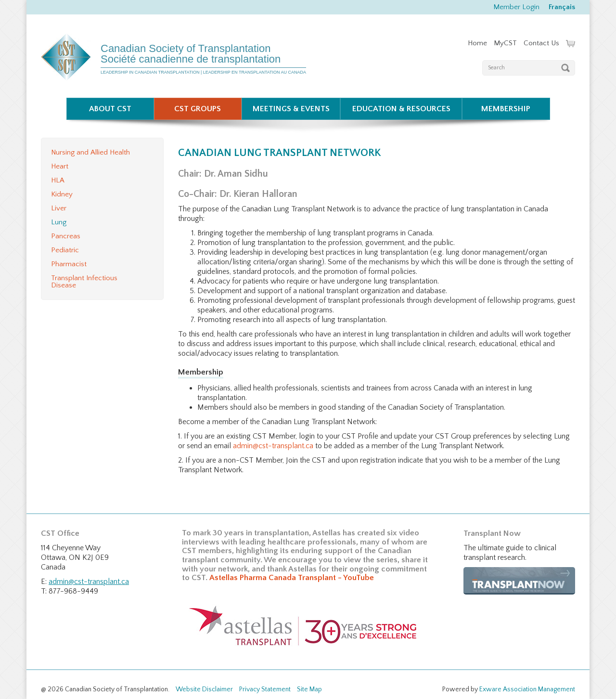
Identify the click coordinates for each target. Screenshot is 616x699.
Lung (59, 222)
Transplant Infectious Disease (84, 282)
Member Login (516, 7)
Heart (60, 166)
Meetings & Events (291, 109)
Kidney (62, 194)
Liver (59, 208)
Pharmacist (69, 264)
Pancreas (66, 236)
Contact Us (541, 43)
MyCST (505, 43)
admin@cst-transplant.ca (273, 446)
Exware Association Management (527, 689)
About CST (110, 109)
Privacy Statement (265, 689)
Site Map (309, 689)
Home (477, 43)
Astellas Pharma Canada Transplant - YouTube (292, 578)
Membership (506, 109)
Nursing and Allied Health (90, 152)
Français (562, 7)
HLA (58, 180)
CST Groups (198, 109)
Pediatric (65, 250)
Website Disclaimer (204, 689)
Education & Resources (401, 109)
